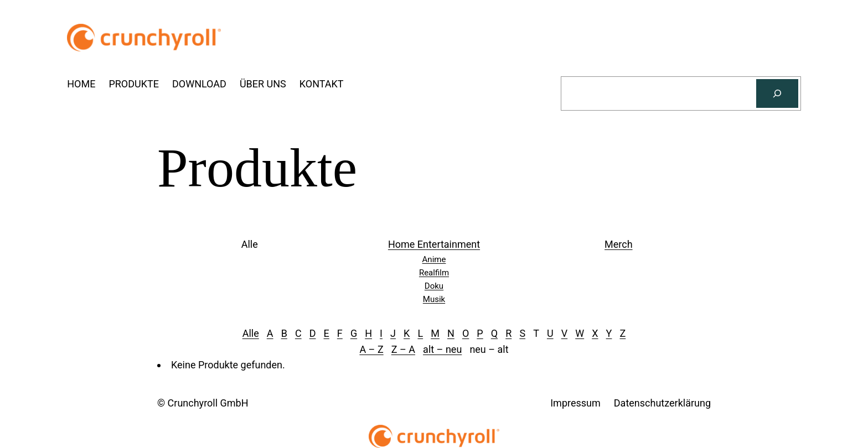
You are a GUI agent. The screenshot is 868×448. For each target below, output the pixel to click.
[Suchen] (777, 93)
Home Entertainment (434, 244)
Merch (619, 244)
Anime (434, 259)
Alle (251, 333)
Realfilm (434, 273)
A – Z (371, 349)
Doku (434, 286)
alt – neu (442, 349)
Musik (434, 299)
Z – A (403, 349)
